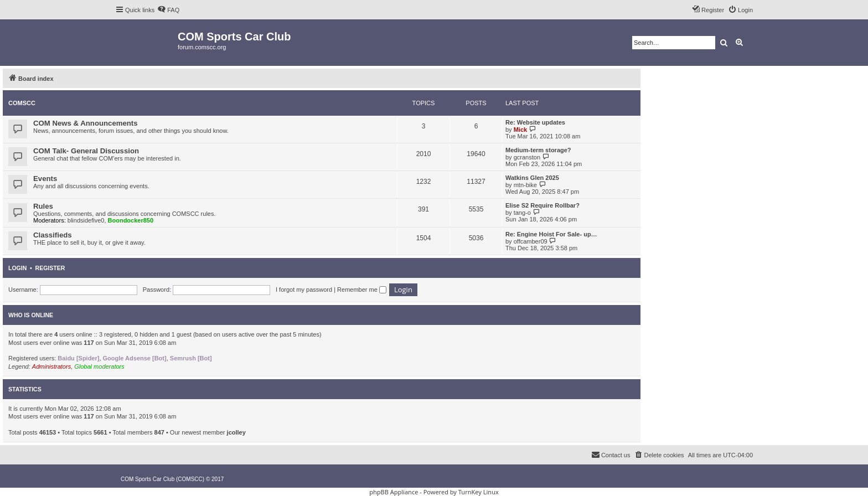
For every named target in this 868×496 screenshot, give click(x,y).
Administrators (51, 366)
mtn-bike (525, 185)
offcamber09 (531, 241)
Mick (520, 130)
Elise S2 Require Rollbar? (542, 205)
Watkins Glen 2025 (532, 178)
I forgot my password (304, 290)
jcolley (236, 432)
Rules (43, 206)
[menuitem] (168, 10)
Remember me (362, 290)
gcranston (527, 157)
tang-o (522, 213)
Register (50, 268)
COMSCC (22, 103)
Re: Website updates (535, 122)
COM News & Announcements (86, 123)
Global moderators (99, 366)
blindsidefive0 (86, 220)
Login (17, 268)
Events (45, 179)
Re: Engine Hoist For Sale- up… (551, 234)
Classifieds (53, 235)
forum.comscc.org (202, 47)
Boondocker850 (131, 220)
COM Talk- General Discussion (86, 151)
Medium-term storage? (538, 150)
